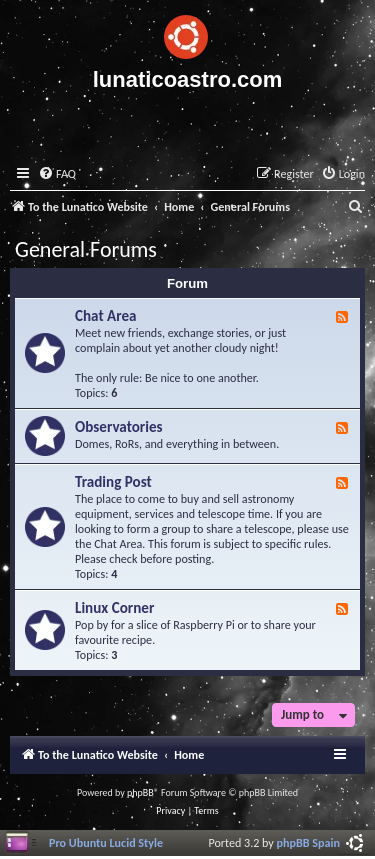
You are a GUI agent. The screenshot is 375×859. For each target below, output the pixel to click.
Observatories (119, 427)
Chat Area (106, 316)
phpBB (140, 792)
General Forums (86, 249)
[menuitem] (57, 174)
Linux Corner (114, 608)
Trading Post (113, 482)
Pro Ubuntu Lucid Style (106, 842)
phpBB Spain (308, 842)
